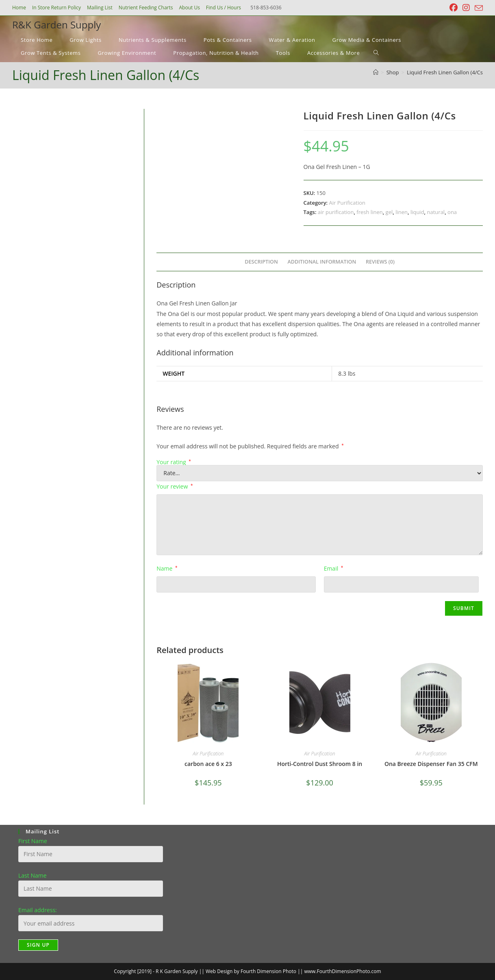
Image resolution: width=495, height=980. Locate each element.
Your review (175, 486)
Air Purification (347, 203)
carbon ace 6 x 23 (208, 764)
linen (402, 212)
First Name (33, 841)
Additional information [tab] (322, 262)
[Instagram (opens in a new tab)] (466, 8)
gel (389, 212)
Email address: (38, 910)
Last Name (33, 875)
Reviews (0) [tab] (380, 262)
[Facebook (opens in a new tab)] (454, 8)
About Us (189, 8)
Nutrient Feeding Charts (146, 8)
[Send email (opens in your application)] (478, 8)
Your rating (174, 462)
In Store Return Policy (56, 8)
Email (334, 568)
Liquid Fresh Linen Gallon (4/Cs (445, 72)
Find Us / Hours (224, 8)
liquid (417, 212)
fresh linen (369, 212)
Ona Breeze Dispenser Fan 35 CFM (431, 764)
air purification (336, 212)
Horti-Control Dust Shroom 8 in (320, 764)
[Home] (376, 72)
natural (436, 212)
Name (167, 568)
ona (452, 212)
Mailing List (100, 8)
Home (19, 8)
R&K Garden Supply (56, 25)
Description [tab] (261, 262)
